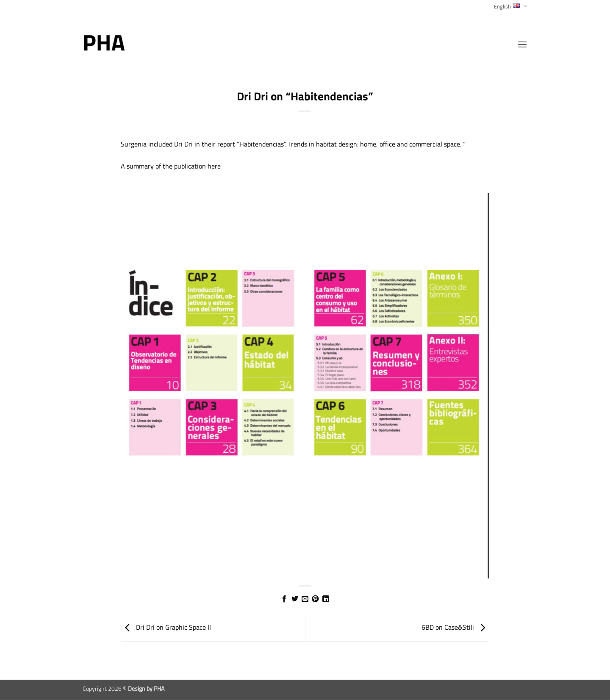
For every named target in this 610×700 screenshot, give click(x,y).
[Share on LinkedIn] (326, 599)
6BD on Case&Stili (455, 627)
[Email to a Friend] (305, 599)
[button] (522, 44)
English (511, 6)
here (214, 166)
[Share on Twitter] (294, 599)
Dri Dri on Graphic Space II (166, 627)
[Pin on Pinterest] (315, 599)
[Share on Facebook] (284, 599)
